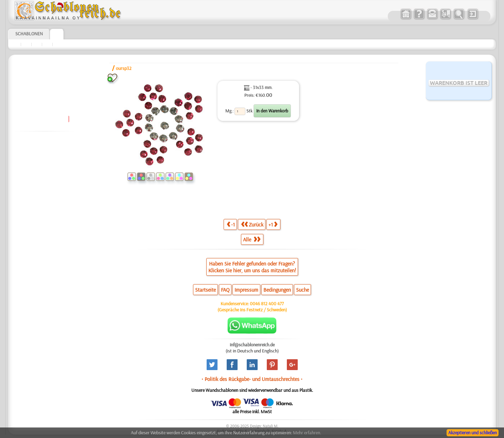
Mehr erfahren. (307, 433)
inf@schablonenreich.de (252, 345)
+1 (273, 224)
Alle (252, 239)
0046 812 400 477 (267, 304)
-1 (231, 224)
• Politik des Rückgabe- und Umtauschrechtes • (252, 379)
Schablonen (29, 34)
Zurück (252, 224)
